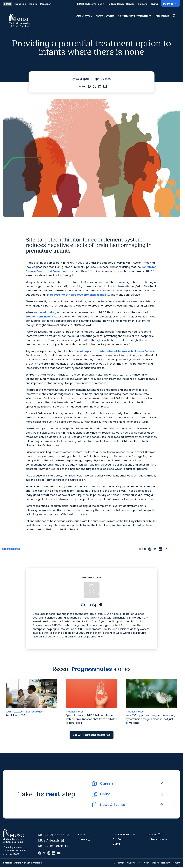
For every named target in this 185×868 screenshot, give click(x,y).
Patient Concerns (157, 839)
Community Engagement (135, 16)
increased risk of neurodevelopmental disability (78, 295)
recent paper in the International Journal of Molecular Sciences (115, 351)
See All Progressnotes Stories (92, 735)
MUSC (8, 4)
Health (33, 4)
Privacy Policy (133, 863)
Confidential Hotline (124, 835)
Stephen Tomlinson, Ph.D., (42, 317)
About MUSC (84, 16)
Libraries (154, 835)
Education (20, 4)
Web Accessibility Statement (166, 863)
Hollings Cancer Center (121, 4)
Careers (142, 4)
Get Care (118, 839)
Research (46, 4)
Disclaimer (119, 863)
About (81, 835)
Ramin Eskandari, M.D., (48, 312)
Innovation (162, 16)
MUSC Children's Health (91, 4)
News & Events (105, 16)
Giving (154, 4)
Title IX (146, 863)
